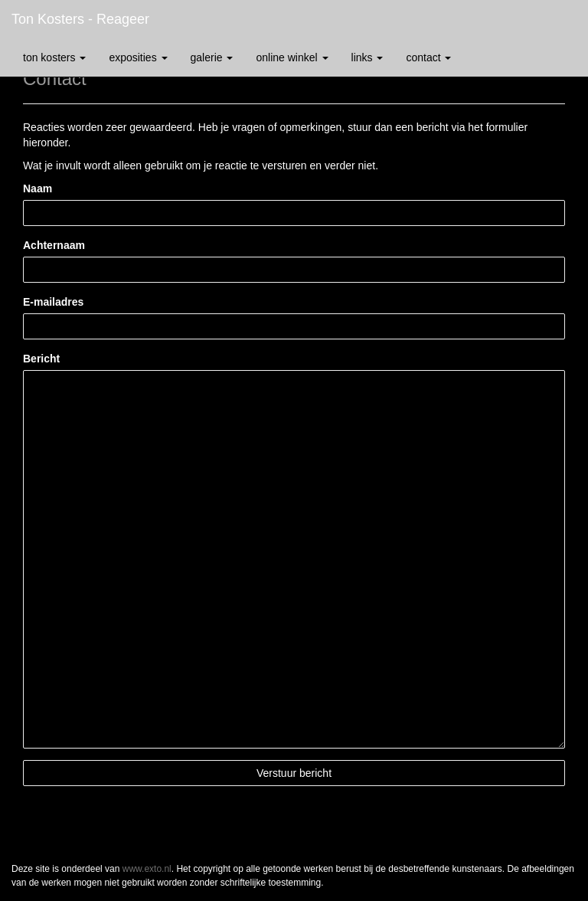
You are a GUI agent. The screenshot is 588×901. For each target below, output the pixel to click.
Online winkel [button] (292, 57)
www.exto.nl (147, 869)
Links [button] (367, 57)
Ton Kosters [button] (54, 57)
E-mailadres (53, 302)
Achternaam (54, 245)
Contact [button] (428, 57)
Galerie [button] (212, 57)
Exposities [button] (138, 57)
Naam (38, 188)
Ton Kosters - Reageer (80, 19)
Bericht (41, 359)
